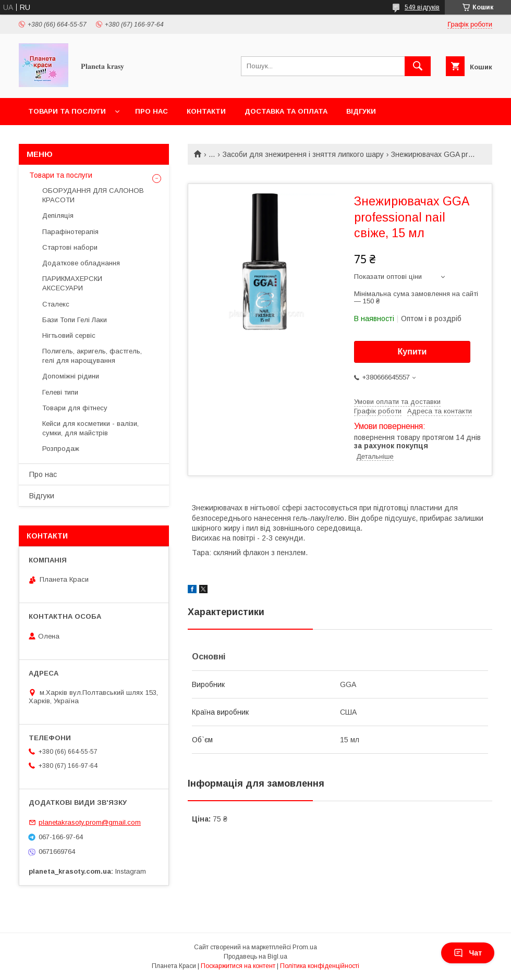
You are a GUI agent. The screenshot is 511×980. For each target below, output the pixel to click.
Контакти (206, 111)
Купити (412, 352)
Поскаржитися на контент (238, 966)
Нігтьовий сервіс (69, 335)
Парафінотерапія (70, 232)
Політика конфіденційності (320, 966)
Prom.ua (305, 947)
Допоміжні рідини (71, 376)
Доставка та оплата (286, 111)
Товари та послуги (67, 111)
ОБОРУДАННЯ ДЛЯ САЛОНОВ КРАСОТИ (93, 195)
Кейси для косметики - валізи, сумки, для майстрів (90, 428)
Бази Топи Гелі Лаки (75, 320)
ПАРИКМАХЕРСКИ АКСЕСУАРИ (72, 283)
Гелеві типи (60, 392)
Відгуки (361, 111)
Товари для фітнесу (75, 408)
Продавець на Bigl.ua (256, 957)
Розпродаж (61, 449)
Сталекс (56, 304)
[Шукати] (418, 66)
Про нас (151, 111)
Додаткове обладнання (81, 263)
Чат (468, 953)
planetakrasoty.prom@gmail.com (90, 822)
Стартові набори (70, 247)
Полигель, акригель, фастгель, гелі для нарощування (92, 356)
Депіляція (58, 216)
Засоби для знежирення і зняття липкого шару (303, 154)
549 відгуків (422, 7)
